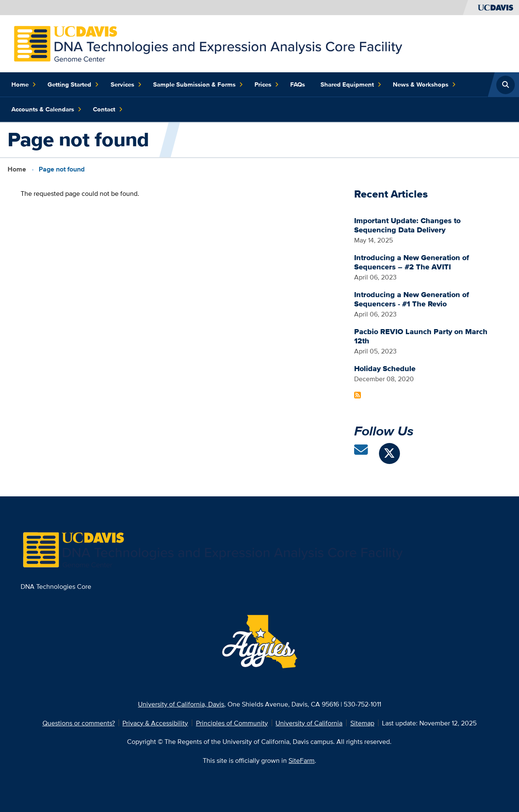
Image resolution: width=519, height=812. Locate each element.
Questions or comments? (79, 723)
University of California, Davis (181, 704)
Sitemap (362, 723)
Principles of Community (232, 723)
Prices (267, 85)
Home (24, 85)
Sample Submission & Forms (198, 85)
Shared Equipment (351, 85)
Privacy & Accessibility (155, 723)
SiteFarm (302, 760)
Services (126, 85)
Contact (108, 109)
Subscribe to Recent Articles (357, 395)
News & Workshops (424, 85)
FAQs (298, 84)
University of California (309, 723)
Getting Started (73, 85)
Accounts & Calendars (46, 109)
